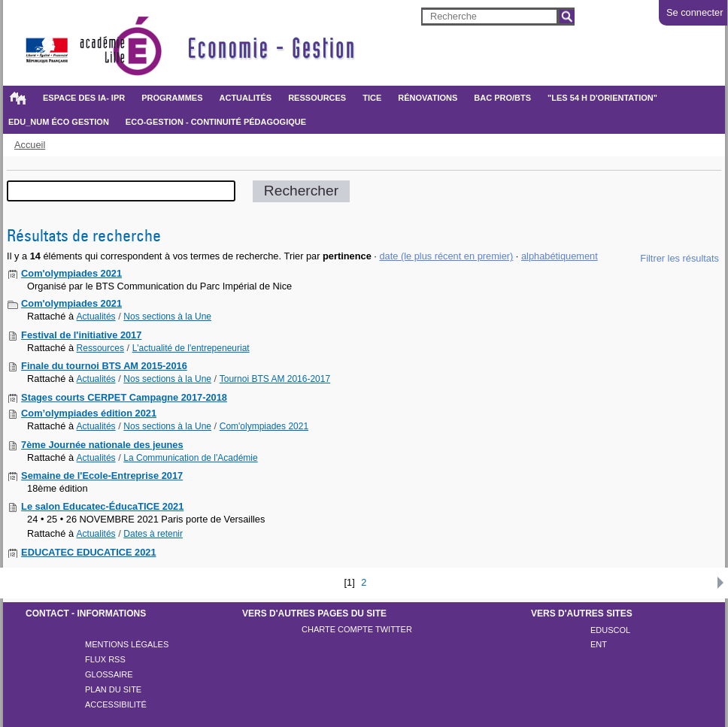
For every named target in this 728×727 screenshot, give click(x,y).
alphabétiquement (560, 256)
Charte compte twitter (357, 629)
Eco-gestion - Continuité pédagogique (216, 122)
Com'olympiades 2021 (71, 273)
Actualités (246, 98)
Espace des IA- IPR (84, 98)
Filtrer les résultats (679, 258)
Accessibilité (116, 704)
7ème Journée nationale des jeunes (102, 445)
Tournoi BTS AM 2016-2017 (275, 379)
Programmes (172, 98)
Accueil (17, 98)
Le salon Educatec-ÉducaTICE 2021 (102, 506)
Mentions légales (127, 644)
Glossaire (109, 674)
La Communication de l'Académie (190, 458)
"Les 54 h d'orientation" (602, 98)
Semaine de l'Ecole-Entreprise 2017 (102, 476)
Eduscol (610, 630)
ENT (599, 644)
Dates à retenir (153, 534)
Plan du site (113, 689)
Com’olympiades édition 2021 (89, 413)
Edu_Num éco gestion (59, 122)
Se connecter (695, 12)
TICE (372, 98)
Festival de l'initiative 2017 (81, 335)
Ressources (317, 98)
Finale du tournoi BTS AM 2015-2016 (104, 366)
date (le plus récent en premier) (446, 256)
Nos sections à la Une (167, 317)
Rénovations (428, 98)
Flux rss (105, 659)
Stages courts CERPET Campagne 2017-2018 (124, 397)
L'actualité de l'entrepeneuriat (191, 348)
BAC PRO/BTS (502, 98)
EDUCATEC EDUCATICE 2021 (88, 552)
